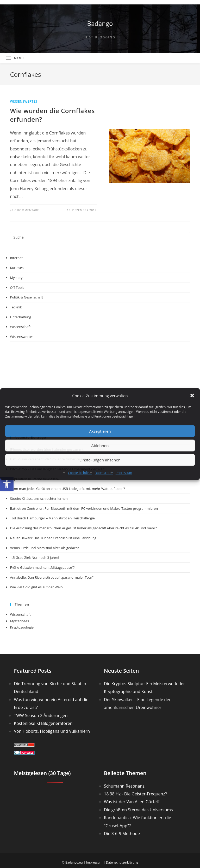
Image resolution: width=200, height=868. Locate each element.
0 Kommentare (27, 210)
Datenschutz (104, 473)
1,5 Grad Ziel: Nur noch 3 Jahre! (34, 558)
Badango (100, 23)
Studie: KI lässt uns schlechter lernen (39, 498)
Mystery (16, 278)
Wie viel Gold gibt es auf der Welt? (36, 587)
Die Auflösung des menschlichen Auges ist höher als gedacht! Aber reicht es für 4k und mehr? (83, 528)
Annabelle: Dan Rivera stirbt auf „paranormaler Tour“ (52, 577)
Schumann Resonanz (124, 786)
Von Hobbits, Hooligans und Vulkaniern (52, 731)
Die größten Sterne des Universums (138, 810)
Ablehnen (100, 445)
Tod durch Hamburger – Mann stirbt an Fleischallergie (52, 518)
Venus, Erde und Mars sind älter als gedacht (44, 548)
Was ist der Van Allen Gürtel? (132, 802)
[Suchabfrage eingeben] (100, 237)
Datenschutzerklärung (122, 862)
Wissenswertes (23, 101)
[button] (7, 484)
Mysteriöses (19, 621)
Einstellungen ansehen (100, 460)
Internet (16, 258)
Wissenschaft (20, 327)
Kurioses (17, 268)
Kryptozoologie (22, 627)
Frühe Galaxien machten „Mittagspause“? (42, 567)
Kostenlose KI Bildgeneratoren (43, 723)
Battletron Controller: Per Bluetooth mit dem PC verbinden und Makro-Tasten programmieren (84, 508)
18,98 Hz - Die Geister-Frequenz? (135, 794)
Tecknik (16, 307)
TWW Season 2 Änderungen (41, 715)
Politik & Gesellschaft (26, 297)
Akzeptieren (100, 431)
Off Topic (17, 288)
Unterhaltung (20, 317)
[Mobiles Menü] (15, 58)
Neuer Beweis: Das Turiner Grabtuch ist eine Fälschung (53, 538)
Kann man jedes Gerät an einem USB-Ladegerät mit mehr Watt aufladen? (67, 489)
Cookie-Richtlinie (80, 473)
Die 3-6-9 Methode (122, 834)
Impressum (124, 473)
